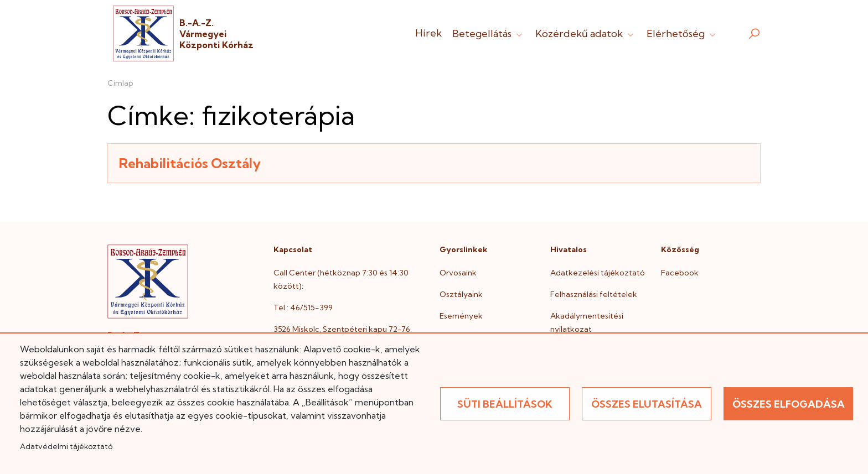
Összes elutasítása (647, 404)
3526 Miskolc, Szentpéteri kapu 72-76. (343, 329)
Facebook (680, 273)
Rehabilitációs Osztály (190, 163)
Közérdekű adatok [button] (586, 33)
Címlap (120, 83)
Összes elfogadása (789, 404)
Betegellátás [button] (489, 33)
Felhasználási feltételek (594, 294)
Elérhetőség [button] (682, 33)
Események (461, 316)
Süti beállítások (505, 404)
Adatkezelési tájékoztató (598, 273)
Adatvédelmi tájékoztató (66, 446)
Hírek (428, 33)
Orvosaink (458, 273)
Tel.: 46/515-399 (303, 308)
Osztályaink (461, 294)
